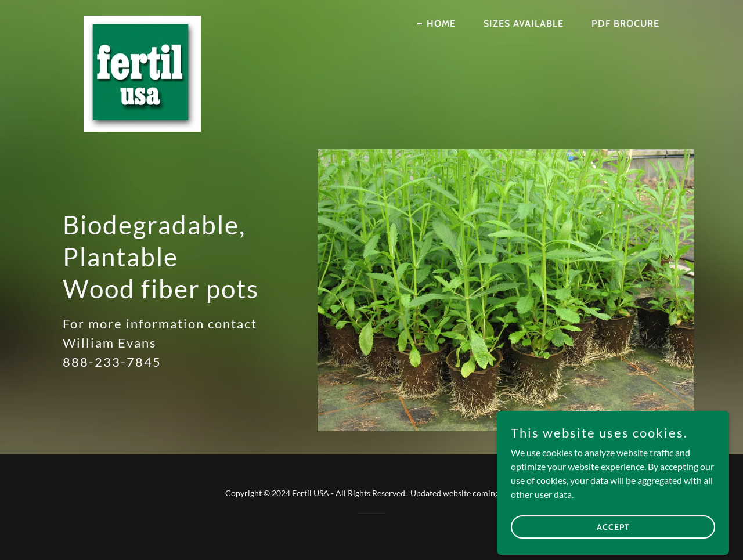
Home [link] (441, 24)
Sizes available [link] (524, 24)
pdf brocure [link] (625, 24)
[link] (142, 20)
